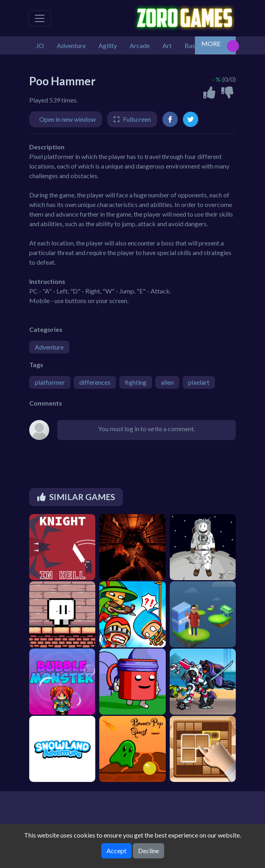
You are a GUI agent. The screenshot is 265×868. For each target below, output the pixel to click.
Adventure (49, 347)
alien (167, 382)
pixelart (199, 382)
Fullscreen (137, 119)
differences (95, 382)
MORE (211, 43)
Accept (116, 851)
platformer (50, 382)
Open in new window (67, 119)
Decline (149, 851)
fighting (136, 382)
